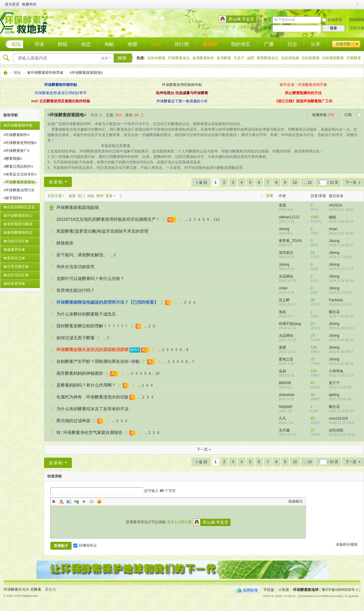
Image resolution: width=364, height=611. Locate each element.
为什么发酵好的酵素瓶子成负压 (86, 314)
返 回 (203, 183)
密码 (268, 28)
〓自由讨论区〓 (16, 241)
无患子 (239, 58)
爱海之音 (286, 359)
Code (92, 501)
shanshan (287, 395)
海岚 (282, 312)
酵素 (38, 589)
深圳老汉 (286, 253)
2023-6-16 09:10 (341, 340)
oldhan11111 (289, 217)
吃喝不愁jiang (290, 324)
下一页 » (204, 449)
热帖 (91, 196)
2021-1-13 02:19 (341, 411)
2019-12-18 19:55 (342, 435)
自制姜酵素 (311, 58)
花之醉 (284, 300)
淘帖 (109, 44)
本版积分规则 (347, 544)
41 (313, 383)
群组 (62, 44)
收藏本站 (29, 4)
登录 (171, 522)
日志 (292, 44)
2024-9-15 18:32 (341, 233)
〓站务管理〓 (14, 284)
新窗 (270, 196)
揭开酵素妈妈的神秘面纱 (80, 373)
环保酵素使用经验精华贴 (182, 85)
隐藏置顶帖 (270, 209)
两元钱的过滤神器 (73, 421)
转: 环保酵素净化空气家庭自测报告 (89, 432)
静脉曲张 (65, 243)
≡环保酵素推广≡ (16, 151)
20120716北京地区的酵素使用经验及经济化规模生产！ (108, 219)
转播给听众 (85, 545)
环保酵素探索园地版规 (78, 207)
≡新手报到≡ (13, 198)
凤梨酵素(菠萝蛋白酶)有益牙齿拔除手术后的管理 (102, 231)
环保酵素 (11, 589)
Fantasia (336, 300)
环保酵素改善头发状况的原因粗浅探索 (93, 350)
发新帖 (56, 182)
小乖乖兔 (336, 371)
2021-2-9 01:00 (340, 399)
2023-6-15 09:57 (341, 352)
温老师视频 (290, 58)
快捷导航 (343, 44)
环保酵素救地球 (5, 73)
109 (314, 371)
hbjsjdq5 (286, 407)
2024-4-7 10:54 (340, 257)
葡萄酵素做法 (268, 58)
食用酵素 (224, 58)
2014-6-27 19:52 (341, 210)
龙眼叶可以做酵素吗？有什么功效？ (90, 278)
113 (217, 220)
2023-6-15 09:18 (341, 364)
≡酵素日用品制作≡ (18, 166)
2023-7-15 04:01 (341, 316)
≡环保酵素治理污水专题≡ (19, 191)
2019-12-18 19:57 (342, 423)
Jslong (284, 229)
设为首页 (12, 4)
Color (61, 501)
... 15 (308, 183)
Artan (333, 229)
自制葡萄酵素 (333, 58)
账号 (268, 20)
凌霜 (282, 205)
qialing (334, 395)
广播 (269, 44)
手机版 (269, 590)
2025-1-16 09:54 (341, 221)
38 (313, 300)
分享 (315, 44)
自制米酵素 (157, 58)
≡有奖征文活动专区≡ (20, 174)
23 (313, 324)
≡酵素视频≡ (13, 159)
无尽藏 (284, 430)
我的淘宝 (241, 44)
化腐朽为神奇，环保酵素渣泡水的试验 (93, 397)
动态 (86, 44)
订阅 (348, 115)
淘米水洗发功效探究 (76, 267)
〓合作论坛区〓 (16, 275)
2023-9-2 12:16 (340, 304)
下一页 (351, 183)
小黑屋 (284, 590)
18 (313, 253)
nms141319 (338, 418)
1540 (315, 217)
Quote (84, 501)
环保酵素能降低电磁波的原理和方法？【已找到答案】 (107, 302)
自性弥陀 (336, 430)
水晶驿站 (286, 276)
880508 (285, 383)
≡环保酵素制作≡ (16, 135)
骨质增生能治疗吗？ (76, 290)
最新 (72, 196)
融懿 (332, 217)
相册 (133, 44)
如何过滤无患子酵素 (76, 338)
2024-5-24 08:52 (341, 245)
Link (76, 501)
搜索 (105, 58)
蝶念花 (334, 312)
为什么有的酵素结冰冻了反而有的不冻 (93, 409)
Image (69, 501)
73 (313, 359)
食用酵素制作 (203, 58)
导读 (39, 44)
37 (313, 430)
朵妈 (282, 371)
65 (313, 418)
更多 (109, 196)
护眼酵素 (354, 58)
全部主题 (55, 196)
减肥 (251, 58)
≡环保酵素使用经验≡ (20, 143)
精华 (100, 196)
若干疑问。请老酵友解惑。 (82, 255)
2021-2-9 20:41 (340, 387)
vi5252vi (335, 205)
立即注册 (357, 28)
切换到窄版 (358, 7)
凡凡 (282, 418)
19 (313, 336)
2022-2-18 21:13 (341, 375)
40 (313, 395)
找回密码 (357, 20)
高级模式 (295, 501)
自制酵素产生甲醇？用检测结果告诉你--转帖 (98, 361)
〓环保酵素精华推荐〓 (45, 73)
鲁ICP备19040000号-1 (340, 590)
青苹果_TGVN (290, 241)
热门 (81, 196)
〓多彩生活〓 (14, 258)
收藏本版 (323, 115)
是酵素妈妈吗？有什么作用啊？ (86, 385)
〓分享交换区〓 (16, 267)
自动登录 (332, 20)
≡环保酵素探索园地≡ (86, 73)
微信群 (210, 44)
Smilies (99, 501)
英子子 (334, 383)
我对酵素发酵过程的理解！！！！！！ (93, 326)
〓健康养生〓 (14, 250)
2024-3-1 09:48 (340, 292)
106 (314, 347)
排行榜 (182, 44)
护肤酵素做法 (179, 58)
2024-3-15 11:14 (341, 269)
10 (295, 183)
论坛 (16, 44)
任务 (156, 44)
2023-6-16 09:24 (341, 328)
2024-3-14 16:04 (341, 281)
